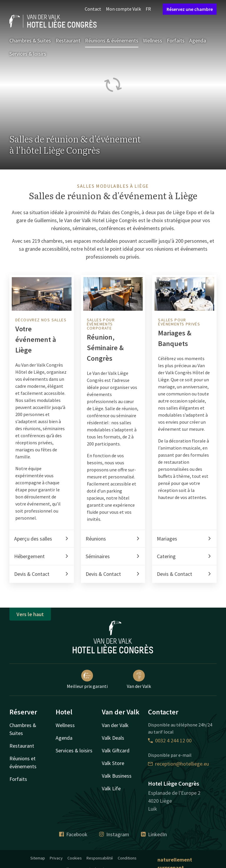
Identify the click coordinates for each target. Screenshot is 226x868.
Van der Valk (139, 679)
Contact (93, 9)
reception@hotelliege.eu (178, 764)
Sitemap (38, 858)
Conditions (127, 858)
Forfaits (176, 40)
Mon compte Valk (123, 9)
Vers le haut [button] (30, 614)
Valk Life (111, 788)
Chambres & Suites (30, 40)
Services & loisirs (28, 54)
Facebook (73, 834)
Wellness (153, 40)
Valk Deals (113, 738)
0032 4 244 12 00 (170, 740)
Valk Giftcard (116, 750)
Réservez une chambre (190, 9)
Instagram (114, 834)
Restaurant (68, 40)
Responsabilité (100, 858)
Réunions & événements (112, 40)
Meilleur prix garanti (87, 679)
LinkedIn (154, 834)
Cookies (75, 858)
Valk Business (117, 776)
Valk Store (113, 763)
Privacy (56, 858)
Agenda (198, 40)
